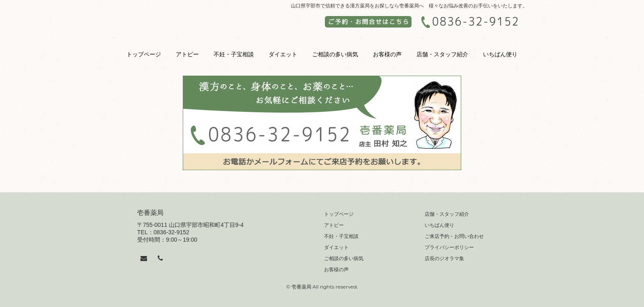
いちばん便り (500, 54)
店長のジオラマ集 (444, 259)
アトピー (187, 54)
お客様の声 (387, 54)
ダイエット (283, 54)
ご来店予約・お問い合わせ (454, 236)
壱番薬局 (150, 213)
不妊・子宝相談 (234, 54)
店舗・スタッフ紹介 (442, 54)
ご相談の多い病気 (335, 54)
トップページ (144, 54)
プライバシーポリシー (449, 247)
